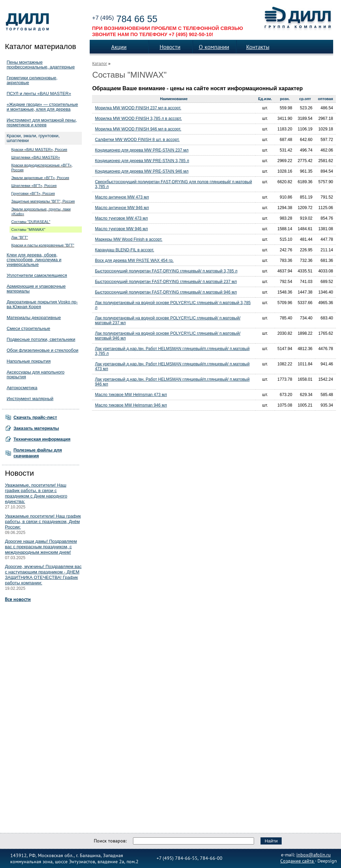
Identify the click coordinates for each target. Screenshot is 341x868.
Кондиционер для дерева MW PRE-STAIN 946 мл (142, 171)
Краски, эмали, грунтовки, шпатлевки (33, 138)
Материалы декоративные (34, 318)
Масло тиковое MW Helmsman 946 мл (131, 405)
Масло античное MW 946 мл (122, 208)
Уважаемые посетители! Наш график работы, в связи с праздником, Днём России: (43, 522)
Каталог (100, 64)
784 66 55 (125, 19)
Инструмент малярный (30, 399)
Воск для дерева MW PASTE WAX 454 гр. (134, 261)
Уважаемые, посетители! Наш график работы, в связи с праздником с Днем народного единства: (36, 493)
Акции (119, 47)
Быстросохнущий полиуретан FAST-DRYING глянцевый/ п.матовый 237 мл (166, 282)
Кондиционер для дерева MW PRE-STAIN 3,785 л (142, 161)
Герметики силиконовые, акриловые (32, 80)
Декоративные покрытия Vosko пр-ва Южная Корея (42, 304)
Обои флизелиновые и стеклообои (42, 350)
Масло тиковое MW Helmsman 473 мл (131, 395)
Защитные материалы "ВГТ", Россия (43, 201)
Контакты (258, 47)
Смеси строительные (28, 328)
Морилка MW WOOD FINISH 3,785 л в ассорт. (138, 119)
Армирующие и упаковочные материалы (36, 289)
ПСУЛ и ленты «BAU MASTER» (39, 93)
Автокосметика (22, 388)
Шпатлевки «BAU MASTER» (36, 157)
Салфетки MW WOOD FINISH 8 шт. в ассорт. (137, 140)
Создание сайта (298, 861)
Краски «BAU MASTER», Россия (39, 149)
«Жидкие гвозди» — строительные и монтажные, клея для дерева (42, 107)
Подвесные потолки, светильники (41, 339)
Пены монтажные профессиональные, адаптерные (41, 65)
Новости (170, 47)
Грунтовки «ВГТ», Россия (33, 193)
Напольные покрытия (28, 361)
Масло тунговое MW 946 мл (121, 229)
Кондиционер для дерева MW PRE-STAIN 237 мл (142, 150)
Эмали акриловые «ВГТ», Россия (40, 178)
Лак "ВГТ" (20, 237)
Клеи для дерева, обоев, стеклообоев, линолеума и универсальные (34, 260)
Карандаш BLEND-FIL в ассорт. (124, 250)
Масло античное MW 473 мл (122, 197)
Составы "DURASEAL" (31, 222)
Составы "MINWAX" (28, 230)
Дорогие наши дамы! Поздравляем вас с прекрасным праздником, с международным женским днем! (41, 547)
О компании (214, 47)
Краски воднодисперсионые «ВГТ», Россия (42, 168)
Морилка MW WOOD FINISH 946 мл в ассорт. (138, 129)
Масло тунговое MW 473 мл (121, 218)
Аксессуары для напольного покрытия (35, 374)
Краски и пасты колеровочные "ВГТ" (43, 245)
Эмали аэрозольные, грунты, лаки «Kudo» (41, 211)
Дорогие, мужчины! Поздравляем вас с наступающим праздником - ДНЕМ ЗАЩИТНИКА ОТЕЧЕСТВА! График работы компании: (43, 575)
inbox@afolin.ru (314, 854)
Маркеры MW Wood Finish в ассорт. (129, 239)
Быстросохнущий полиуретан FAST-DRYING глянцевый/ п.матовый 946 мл (166, 292)
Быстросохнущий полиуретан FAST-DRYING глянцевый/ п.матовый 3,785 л (166, 271)
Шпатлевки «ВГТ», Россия (34, 186)
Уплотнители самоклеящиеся (37, 275)
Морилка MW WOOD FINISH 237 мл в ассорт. (138, 108)
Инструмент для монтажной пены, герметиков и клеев (42, 122)
